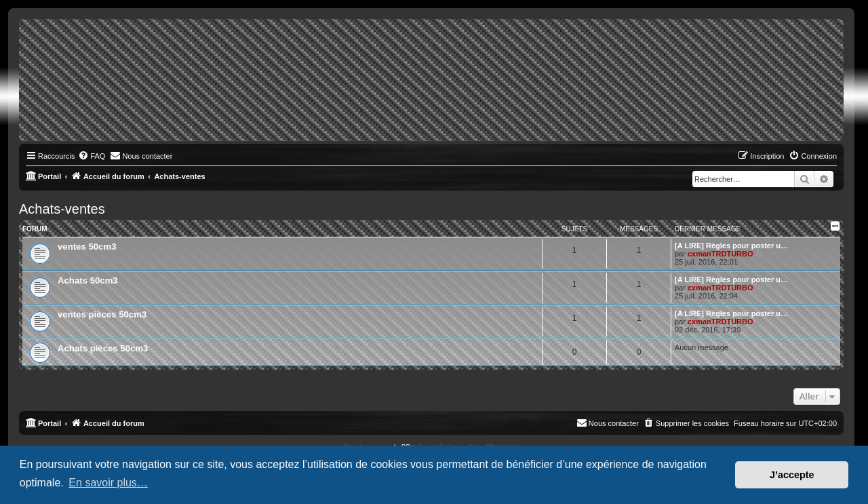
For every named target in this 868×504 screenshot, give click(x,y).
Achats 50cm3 (88, 280)
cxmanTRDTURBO (721, 254)
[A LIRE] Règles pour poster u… (731, 246)
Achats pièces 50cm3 (103, 348)
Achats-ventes (62, 209)
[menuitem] (92, 156)
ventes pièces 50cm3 (102, 314)
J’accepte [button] (792, 475)
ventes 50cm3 (87, 247)
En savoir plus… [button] (108, 483)
